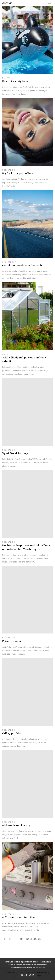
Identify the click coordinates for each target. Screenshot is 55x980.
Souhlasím (27, 975)
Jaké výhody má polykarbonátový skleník (24, 359)
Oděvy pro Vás (12, 733)
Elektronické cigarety (16, 825)
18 (21, 939)
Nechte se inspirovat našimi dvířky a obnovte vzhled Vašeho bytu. (26, 547)
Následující (34, 939)
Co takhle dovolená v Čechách (22, 265)
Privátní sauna (12, 641)
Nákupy (6, 78)
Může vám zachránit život (19, 917)
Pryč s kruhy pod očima (18, 173)
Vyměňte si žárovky (15, 453)
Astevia (7, 3)
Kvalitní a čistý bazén (16, 81)
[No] (51, 973)
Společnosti (9, 262)
